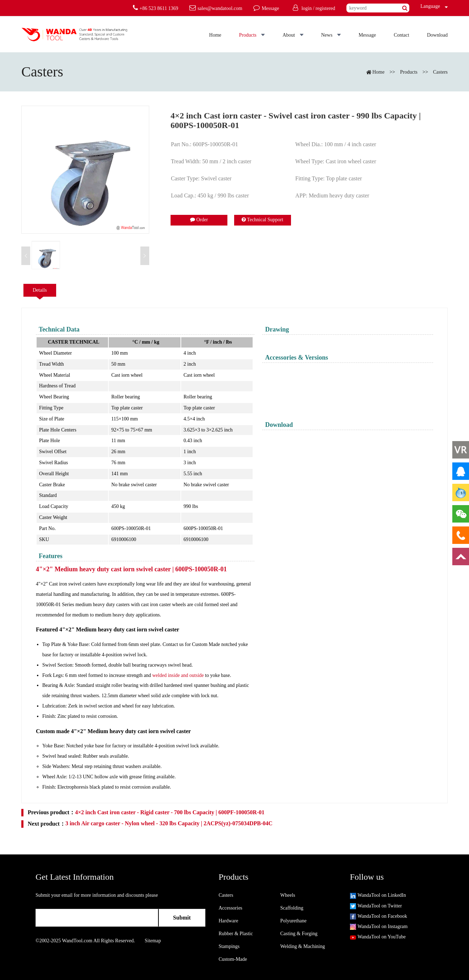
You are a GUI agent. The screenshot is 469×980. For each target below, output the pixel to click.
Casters (440, 72)
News (331, 35)
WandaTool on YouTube (378, 937)
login (306, 8)
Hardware (228, 921)
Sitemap (153, 941)
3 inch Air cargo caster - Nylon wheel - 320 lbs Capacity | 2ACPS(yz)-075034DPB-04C (169, 823)
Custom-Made (233, 959)
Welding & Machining (303, 946)
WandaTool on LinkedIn (378, 895)
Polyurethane (293, 921)
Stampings (229, 946)
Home (215, 35)
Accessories (230, 908)
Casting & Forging (299, 934)
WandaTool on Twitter (376, 906)
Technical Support (262, 220)
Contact (401, 35)
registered (325, 8)
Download (437, 35)
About (293, 35)
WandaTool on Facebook (379, 916)
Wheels (288, 895)
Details (40, 290)
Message (367, 35)
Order (199, 220)
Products (252, 35)
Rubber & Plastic (236, 934)
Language (428, 6)
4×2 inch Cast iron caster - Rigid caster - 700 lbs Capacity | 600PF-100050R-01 (170, 812)
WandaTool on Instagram (379, 926)
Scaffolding (292, 908)
